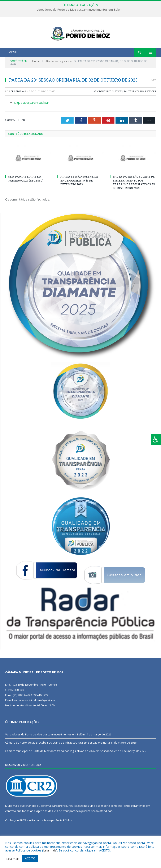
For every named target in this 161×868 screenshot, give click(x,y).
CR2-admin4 (18, 108)
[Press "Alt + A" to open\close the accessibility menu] (156, 439)
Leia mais (50, 850)
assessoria (103, 822)
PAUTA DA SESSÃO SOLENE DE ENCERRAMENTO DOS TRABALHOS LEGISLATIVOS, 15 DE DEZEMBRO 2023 (134, 199)
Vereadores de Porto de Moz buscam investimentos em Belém (80, 10)
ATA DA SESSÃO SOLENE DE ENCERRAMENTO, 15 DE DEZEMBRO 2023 (79, 197)
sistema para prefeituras (57, 822)
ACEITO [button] (30, 858)
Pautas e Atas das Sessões (140, 108)
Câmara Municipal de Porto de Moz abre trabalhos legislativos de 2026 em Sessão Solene (62, 767)
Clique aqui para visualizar (31, 119)
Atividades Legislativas (108, 108)
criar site (31, 822)
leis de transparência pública (72, 827)
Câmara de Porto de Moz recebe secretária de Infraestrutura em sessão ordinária (58, 759)
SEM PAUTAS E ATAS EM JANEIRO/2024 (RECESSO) (26, 195)
